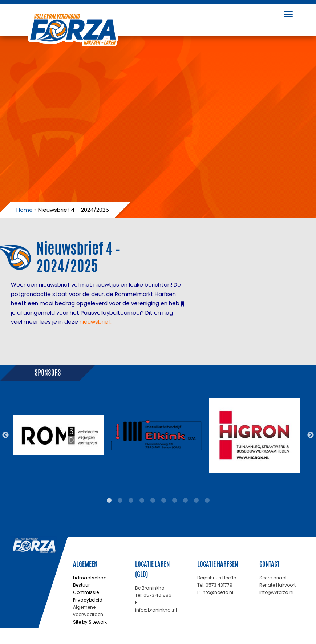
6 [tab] (163, 501)
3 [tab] (131, 501)
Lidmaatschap (90, 578)
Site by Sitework (90, 622)
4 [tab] (142, 501)
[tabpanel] (59, 435)
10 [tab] (207, 501)
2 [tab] (120, 501)
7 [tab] (174, 501)
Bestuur (81, 585)
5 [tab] (153, 501)
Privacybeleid (88, 600)
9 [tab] (196, 501)
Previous (5, 435)
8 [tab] (185, 501)
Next (311, 435)
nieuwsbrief (95, 322)
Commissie (86, 592)
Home (25, 210)
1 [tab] (109, 501)
